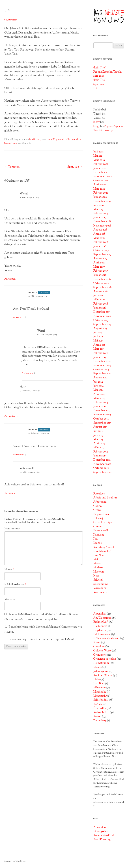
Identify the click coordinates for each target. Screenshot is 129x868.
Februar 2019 (101, 213)
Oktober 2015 (101, 320)
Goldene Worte (103, 651)
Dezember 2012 (102, 460)
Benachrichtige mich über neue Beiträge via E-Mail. (42, 639)
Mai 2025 (98, 156)
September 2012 (102, 472)
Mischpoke (100, 692)
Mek (96, 559)
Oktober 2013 (101, 419)
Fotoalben (99, 494)
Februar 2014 (101, 402)
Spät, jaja (75, 167)
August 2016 (100, 292)
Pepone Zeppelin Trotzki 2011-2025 (109, 128)
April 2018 (99, 234)
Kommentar (12, 529)
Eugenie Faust (102, 514)
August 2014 (101, 378)
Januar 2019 (100, 217)
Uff (95, 88)
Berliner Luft (101, 622)
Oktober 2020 (101, 181)
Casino (98, 506)
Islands (97, 667)
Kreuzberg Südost (104, 547)
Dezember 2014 (102, 361)
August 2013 (100, 427)
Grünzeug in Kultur (105, 659)
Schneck (98, 580)
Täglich (98, 704)
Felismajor (99, 518)
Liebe (14, 144)
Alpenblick (100, 614)
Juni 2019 (99, 205)
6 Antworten (11, 20)
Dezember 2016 (102, 279)
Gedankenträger (103, 522)
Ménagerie (100, 688)
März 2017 (99, 267)
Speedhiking (101, 584)
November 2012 (102, 464)
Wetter (97, 716)
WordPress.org (102, 840)
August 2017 (100, 259)
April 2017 (99, 263)
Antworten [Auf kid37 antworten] (10, 416)
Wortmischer (101, 592)
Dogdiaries (100, 630)
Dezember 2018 (102, 222)
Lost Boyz (99, 684)
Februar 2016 (101, 304)
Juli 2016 (98, 295)
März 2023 (99, 160)
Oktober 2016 (101, 283)
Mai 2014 (98, 390)
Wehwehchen (101, 712)
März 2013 (99, 448)
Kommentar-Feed (104, 835)
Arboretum (100, 502)
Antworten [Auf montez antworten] (19, 318)
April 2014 (99, 394)
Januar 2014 (100, 406)
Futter (97, 643)
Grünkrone (100, 655)
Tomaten (12, 167)
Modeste (98, 568)
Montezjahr (100, 696)
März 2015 (99, 349)
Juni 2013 (98, 435)
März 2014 (99, 398)
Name (9, 570)
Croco (97, 510)
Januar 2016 (100, 308)
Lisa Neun (99, 555)
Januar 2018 (100, 246)
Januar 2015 (100, 357)
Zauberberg (100, 721)
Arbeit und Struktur (105, 498)
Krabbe (98, 543)
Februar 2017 (101, 271)
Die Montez (100, 626)
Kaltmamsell (101, 531)
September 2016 (103, 287)
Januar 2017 (100, 275)
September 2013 (102, 423)
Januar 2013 (100, 456)
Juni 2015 (98, 337)
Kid (96, 539)
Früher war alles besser (107, 638)
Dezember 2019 (102, 201)
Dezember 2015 (102, 312)
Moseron (99, 572)
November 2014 (102, 365)
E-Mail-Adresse (15, 585)
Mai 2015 (98, 341)
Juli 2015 (98, 333)
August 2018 (100, 230)
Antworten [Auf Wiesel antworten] (10, 279)
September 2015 (102, 324)
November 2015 (102, 316)
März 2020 (99, 189)
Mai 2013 (98, 439)
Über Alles (100, 708)
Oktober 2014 (101, 370)
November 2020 (103, 176)
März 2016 (99, 300)
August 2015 (100, 328)
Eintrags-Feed (101, 831)
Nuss (96, 576)
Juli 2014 (98, 382)
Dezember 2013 (102, 411)
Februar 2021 (101, 164)
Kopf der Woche (103, 675)
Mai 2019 (98, 209)
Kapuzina (99, 535)
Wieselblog (100, 588)
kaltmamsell (27, 468)
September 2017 (103, 255)
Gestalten (99, 647)
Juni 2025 (99, 152)
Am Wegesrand (56, 139)
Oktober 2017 (101, 250)
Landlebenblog (102, 551)
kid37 (23, 387)
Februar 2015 (101, 353)
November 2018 (102, 226)
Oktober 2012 (101, 468)
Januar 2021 (100, 168)
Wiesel (24, 194)
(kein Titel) (100, 68)
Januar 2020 (100, 197)
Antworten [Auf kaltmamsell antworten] (10, 494)
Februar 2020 (101, 193)
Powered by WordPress (15, 861)
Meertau (98, 563)
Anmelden (100, 827)
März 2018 (99, 238)
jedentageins (101, 671)
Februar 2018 (101, 242)
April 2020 (100, 185)
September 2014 (103, 374)
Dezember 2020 (102, 172)
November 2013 (102, 415)
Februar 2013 (101, 452)
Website (10, 599)
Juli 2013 (98, 431)
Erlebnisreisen (102, 634)
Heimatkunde (101, 663)
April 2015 (99, 345)
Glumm (98, 527)
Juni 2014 (99, 386)
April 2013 (99, 443)
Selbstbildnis (101, 700)
